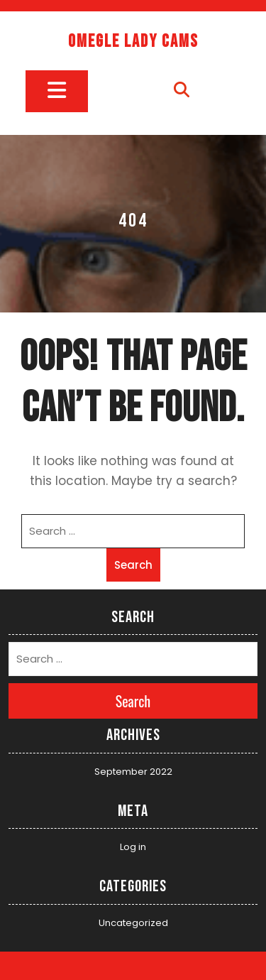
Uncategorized (133, 923)
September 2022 (133, 772)
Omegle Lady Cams (133, 42)
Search (133, 565)
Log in (133, 847)
